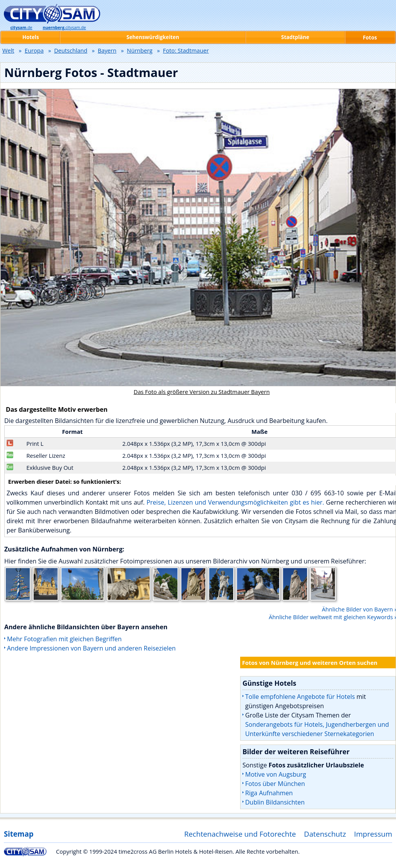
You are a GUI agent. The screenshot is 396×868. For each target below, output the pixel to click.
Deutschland (71, 50)
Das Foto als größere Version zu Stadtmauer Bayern (202, 392)
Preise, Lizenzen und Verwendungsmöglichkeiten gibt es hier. (235, 502)
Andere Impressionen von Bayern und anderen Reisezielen (91, 648)
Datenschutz (325, 834)
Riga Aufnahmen (269, 793)
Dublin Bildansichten (275, 802)
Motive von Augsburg (276, 774)
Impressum (373, 834)
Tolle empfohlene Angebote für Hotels (300, 697)
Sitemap (19, 834)
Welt (8, 50)
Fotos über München (275, 784)
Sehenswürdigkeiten (153, 37)
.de (21, 27)
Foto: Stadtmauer (186, 50)
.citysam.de (64, 27)
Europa (34, 50)
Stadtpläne (295, 37)
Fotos (370, 38)
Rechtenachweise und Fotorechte (240, 834)
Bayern (107, 50)
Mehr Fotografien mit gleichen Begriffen (64, 639)
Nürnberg (140, 50)
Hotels (31, 37)
